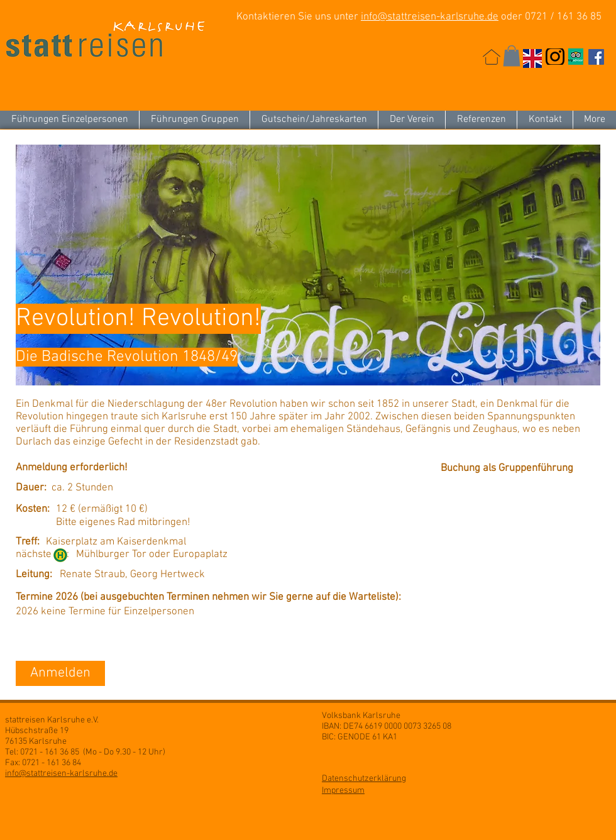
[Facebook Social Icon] (596, 57)
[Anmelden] (60, 673)
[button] (512, 56)
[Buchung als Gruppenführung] (510, 469)
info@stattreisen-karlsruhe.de (430, 17)
